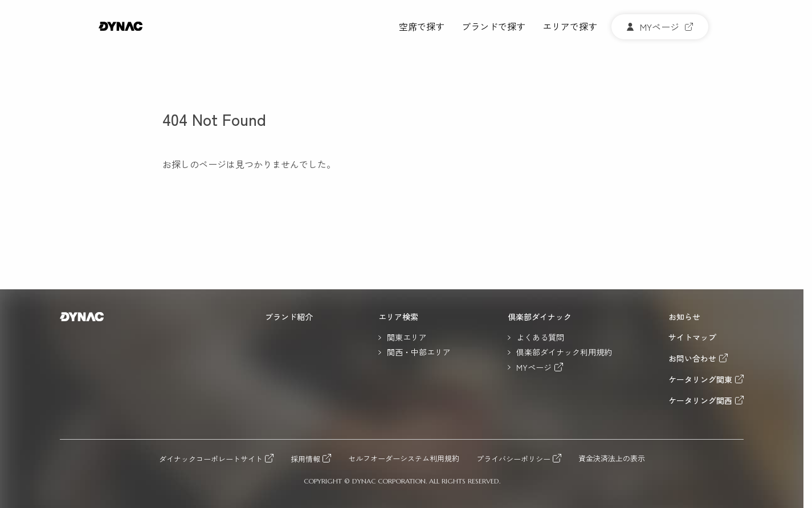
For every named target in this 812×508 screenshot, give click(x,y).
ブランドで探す (493, 27)
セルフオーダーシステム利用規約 (404, 459)
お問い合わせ (692, 358)
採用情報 (305, 458)
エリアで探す (570, 27)
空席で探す (422, 27)
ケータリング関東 (700, 379)
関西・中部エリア (419, 352)
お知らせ (684, 317)
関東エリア (407, 337)
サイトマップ (692, 337)
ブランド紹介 (289, 317)
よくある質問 (540, 337)
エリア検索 (398, 317)
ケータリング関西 (700, 400)
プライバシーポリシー (513, 458)
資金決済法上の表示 (612, 459)
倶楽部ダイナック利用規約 (564, 352)
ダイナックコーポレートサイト (211, 458)
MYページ (534, 367)
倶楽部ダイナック (540, 317)
